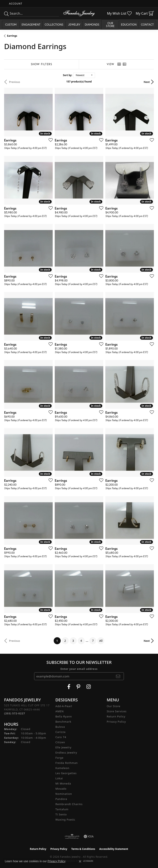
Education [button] (129, 24)
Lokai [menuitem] (59, 778)
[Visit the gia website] (89, 836)
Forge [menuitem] (59, 758)
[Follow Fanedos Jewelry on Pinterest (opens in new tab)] (78, 687)
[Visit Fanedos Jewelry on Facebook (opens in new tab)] (69, 687)
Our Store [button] (110, 24)
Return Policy (116, 716)
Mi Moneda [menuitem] (63, 783)
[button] (15, 4)
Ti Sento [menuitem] (61, 814)
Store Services (117, 711)
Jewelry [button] (74, 24)
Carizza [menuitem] (60, 732)
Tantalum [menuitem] (62, 809)
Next (147, 82)
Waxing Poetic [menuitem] (65, 820)
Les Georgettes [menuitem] (66, 773)
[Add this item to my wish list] (49, 140)
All (101, 641)
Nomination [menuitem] (64, 794)
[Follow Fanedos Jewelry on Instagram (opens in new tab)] (89, 687)
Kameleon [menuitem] (62, 768)
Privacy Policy (116, 722)
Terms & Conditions (83, 849)
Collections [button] (54, 24)
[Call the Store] (15, 713)
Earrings (12, 36)
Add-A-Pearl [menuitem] (64, 706)
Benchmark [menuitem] (63, 722)
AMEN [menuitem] (59, 711)
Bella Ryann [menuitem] (64, 716)
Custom (11, 24)
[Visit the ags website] (72, 836)
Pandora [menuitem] (61, 799)
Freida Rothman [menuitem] (67, 763)
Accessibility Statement (114, 849)
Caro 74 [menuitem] (61, 737)
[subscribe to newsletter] (118, 676)
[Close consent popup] (80, 861)
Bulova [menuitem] (60, 727)
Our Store (114, 706)
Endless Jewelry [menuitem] (66, 753)
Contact (147, 24)
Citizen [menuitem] (60, 742)
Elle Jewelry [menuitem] (63, 747)
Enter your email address (79, 669)
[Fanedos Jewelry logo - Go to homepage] (79, 13)
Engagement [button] (31, 24)
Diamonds (92, 24)
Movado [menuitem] (61, 789)
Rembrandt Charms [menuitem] (69, 804)
